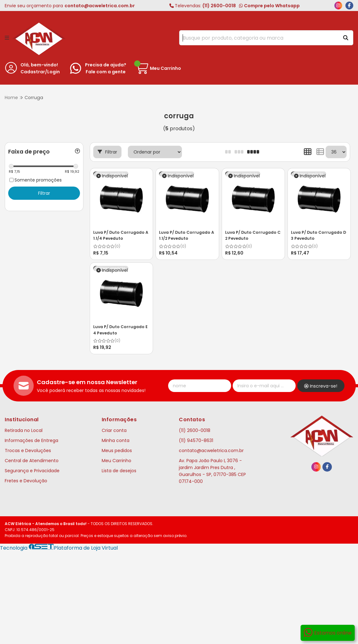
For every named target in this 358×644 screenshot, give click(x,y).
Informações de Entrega (31, 440)
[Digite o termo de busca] (258, 38)
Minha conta (116, 440)
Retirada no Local (24, 430)
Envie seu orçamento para (70, 6)
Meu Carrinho (116, 461)
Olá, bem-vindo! (39, 65)
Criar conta (114, 430)
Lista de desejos (119, 471)
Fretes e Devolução (26, 481)
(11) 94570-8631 (196, 440)
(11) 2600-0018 (203, 6)
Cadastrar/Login (40, 72)
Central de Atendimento (32, 461)
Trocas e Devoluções (28, 451)
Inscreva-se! (321, 386)
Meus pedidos (117, 451)
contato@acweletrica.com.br (211, 451)
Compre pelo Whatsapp (269, 6)
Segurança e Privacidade (32, 471)
